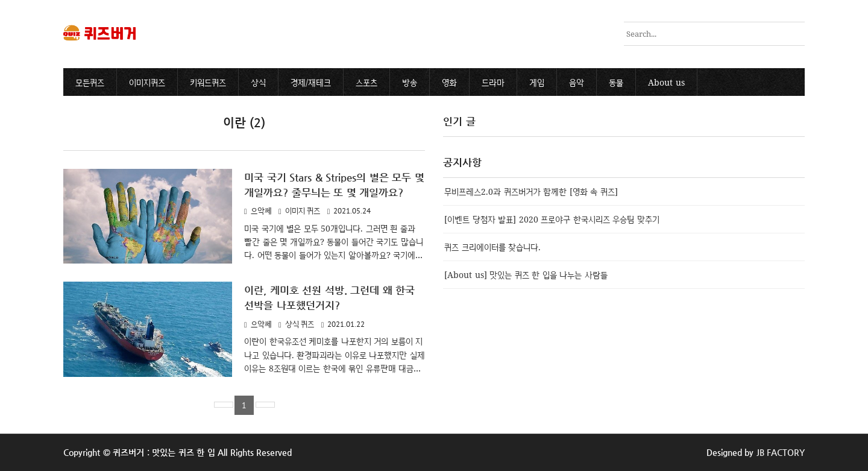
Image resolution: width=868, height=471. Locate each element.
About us (666, 82)
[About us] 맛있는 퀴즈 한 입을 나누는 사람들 (526, 275)
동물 (616, 82)
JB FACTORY (781, 452)
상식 (258, 82)
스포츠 (366, 82)
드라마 (493, 82)
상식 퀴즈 (300, 324)
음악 (577, 82)
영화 (449, 82)
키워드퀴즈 (208, 82)
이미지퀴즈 (147, 82)
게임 (537, 82)
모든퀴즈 (90, 82)
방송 (410, 82)
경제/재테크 (311, 82)
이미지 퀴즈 (303, 211)
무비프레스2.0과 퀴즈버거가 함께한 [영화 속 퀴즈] (531, 191)
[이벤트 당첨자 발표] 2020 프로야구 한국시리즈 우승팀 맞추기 (552, 219)
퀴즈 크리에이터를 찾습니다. (492, 247)
